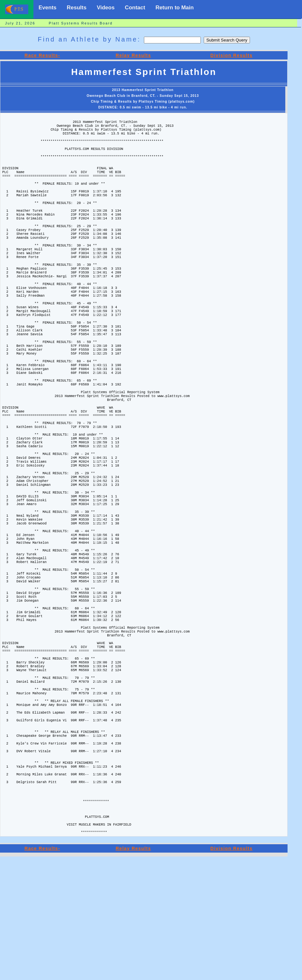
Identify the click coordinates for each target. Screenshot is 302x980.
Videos (106, 8)
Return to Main (175, 8)
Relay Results (133, 55)
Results (77, 8)
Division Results (231, 55)
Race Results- (42, 55)
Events (48, 8)
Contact (135, 8)
